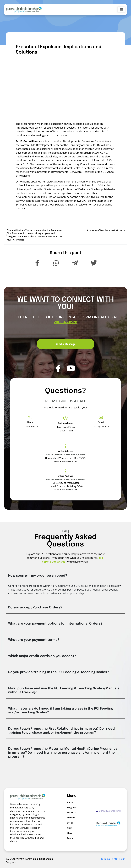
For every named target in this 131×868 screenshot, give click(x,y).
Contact (70, 838)
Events (70, 823)
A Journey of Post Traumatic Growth (106, 230)
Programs (70, 807)
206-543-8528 (65, 325)
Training (70, 818)
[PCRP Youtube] (71, 371)
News (70, 828)
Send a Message (66, 344)
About (70, 802)
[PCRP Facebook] (58, 371)
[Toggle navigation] (121, 10)
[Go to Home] (24, 10)
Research (70, 813)
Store (70, 833)
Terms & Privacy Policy (113, 859)
